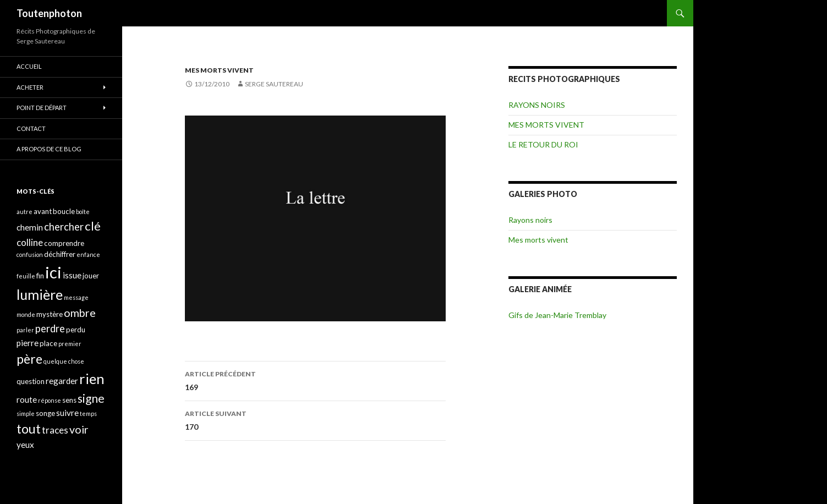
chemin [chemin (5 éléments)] (30, 227)
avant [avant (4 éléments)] (43, 211)
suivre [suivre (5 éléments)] (67, 413)
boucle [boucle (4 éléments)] (64, 211)
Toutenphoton (49, 13)
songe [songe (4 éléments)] (45, 413)
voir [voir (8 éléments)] (79, 429)
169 (315, 380)
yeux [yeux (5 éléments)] (25, 445)
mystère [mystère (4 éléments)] (50, 314)
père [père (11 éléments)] (29, 359)
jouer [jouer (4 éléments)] (91, 276)
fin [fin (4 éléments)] (40, 276)
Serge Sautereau (274, 84)
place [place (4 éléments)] (48, 343)
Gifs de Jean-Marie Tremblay (557, 315)
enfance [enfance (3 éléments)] (88, 254)
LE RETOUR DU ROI (543, 144)
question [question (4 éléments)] (31, 381)
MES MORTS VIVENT (219, 70)
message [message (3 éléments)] (76, 297)
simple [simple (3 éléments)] (26, 413)
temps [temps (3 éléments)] (88, 413)
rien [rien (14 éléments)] (92, 379)
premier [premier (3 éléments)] (70, 344)
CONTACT (31, 128)
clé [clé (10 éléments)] (93, 226)
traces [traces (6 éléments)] (55, 430)
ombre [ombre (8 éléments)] (80, 313)
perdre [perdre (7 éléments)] (50, 328)
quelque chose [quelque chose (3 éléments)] (64, 361)
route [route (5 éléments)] (27, 399)
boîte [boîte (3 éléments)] (83, 212)
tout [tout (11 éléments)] (29, 429)
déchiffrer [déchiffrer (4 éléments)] (60, 254)
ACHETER (30, 87)
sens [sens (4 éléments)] (69, 400)
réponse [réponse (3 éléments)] (50, 400)
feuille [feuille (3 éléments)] (26, 276)
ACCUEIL (29, 66)
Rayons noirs (530, 220)
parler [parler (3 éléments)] (25, 330)
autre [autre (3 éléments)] (24, 212)
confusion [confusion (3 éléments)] (30, 254)
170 (315, 419)
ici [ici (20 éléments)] (53, 272)
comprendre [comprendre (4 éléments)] (64, 243)
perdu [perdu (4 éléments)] (76, 330)
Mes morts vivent (538, 240)
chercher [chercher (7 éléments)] (64, 227)
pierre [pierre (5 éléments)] (28, 343)
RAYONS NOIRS (537, 105)
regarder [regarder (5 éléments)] (62, 381)
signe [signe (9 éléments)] (91, 398)
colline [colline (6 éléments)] (30, 242)
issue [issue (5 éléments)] (72, 275)
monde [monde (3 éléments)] (26, 314)
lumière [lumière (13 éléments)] (40, 294)
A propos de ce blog (49, 149)
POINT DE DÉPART (42, 108)
